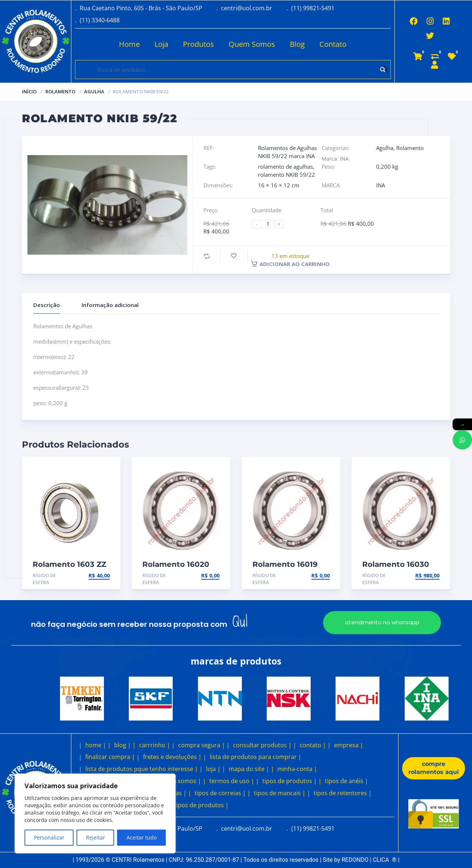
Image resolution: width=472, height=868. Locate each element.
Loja (161, 44)
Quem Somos (252, 44)
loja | (213, 769)
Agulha (94, 91)
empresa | (349, 745)
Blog (297, 44)
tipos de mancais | (280, 793)
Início (29, 91)
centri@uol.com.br (247, 8)
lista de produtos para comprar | (256, 757)
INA (381, 185)
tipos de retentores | (343, 793)
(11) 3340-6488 (100, 20)
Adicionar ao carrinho (290, 264)
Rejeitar (95, 837)
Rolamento (60, 91)
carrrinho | (155, 745)
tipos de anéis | (346, 781)
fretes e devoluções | (172, 757)
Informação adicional (110, 305)
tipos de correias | (220, 793)
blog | (123, 745)
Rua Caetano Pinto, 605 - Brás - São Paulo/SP (141, 8)
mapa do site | (249, 769)
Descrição (47, 305)
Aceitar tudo (142, 837)
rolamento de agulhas (285, 167)
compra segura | (202, 745)
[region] (95, 813)
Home (129, 44)
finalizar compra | (110, 757)
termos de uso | (232, 781)
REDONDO (355, 860)
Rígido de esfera (44, 579)
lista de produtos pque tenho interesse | (142, 769)
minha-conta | (297, 769)
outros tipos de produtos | (191, 805)
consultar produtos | (262, 745)
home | (96, 745)
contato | (313, 745)
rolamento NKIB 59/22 (286, 175)
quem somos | (181, 781)
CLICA (385, 860)
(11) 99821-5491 (313, 8)
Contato (333, 44)
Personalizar (49, 837)
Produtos (198, 44)
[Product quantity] (271, 224)
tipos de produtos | (290, 781)
